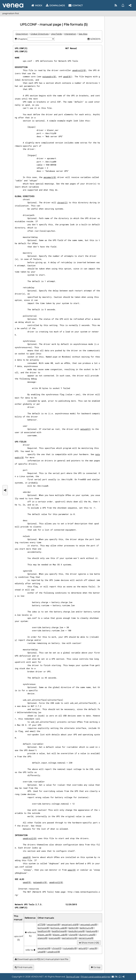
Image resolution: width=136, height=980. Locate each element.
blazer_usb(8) (60, 935)
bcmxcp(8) (43, 928)
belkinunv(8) (87, 928)
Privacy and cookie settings (96, 977)
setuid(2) (85, 429)
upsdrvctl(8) (79, 70)
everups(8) (55, 938)
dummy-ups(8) (87, 935)
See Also (83, 34)
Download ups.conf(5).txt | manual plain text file (42, 959)
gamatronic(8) (69, 938)
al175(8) (42, 924)
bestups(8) (92, 931)
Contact (76, 5)
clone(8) (73, 935)
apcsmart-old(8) (70, 924)
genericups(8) (86, 938)
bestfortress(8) (59, 931)
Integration (70, 34)
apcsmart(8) (50, 177)
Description (22, 34)
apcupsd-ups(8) (89, 924)
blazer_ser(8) (44, 935)
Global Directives (40, 34)
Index (37, 5)
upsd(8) (67, 76)
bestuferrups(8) (77, 931)
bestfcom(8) (44, 931)
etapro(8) (42, 938)
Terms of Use (73, 977)
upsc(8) (72, 870)
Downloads (55, 5)
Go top (96, 967)
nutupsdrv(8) (49, 76)
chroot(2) (62, 202)
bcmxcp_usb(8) (59, 928)
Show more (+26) (89, 943)
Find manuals (23, 967)
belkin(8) (73, 928)
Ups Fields (56, 34)
